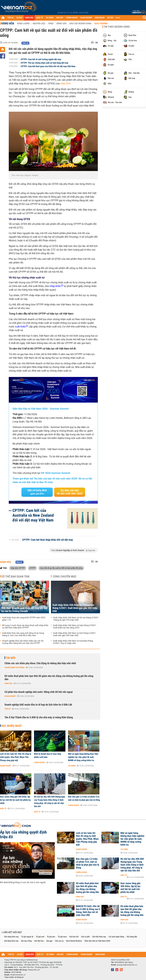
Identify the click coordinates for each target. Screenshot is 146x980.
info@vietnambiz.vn (18, 975)
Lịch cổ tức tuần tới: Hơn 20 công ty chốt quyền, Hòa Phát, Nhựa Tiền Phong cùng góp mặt (16, 757)
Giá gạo (49, 941)
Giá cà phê (85, 937)
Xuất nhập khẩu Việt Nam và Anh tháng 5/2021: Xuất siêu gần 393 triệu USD (75, 634)
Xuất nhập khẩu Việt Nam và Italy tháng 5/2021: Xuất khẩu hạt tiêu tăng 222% (75, 627)
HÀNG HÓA (29, 18)
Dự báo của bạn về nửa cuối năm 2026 (70, 492)
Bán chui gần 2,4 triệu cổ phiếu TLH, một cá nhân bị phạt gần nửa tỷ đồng (84, 798)
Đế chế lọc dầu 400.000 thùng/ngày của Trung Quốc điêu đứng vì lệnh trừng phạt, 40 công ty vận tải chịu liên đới (49, 802)
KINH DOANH (100, 18)
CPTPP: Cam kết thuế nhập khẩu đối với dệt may (48, 540)
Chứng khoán (39, 763)
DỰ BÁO (19, 18)
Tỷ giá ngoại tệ (27, 937)
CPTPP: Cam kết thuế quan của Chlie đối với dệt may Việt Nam (48, 66)
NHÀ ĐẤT (60, 18)
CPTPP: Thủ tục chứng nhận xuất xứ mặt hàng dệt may (45, 63)
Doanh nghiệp (10, 696)
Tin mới (11, 658)
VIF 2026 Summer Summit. (56, 473)
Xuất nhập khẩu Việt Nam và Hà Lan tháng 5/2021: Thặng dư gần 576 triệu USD (76, 619)
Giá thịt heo (39, 941)
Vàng (51, 24)
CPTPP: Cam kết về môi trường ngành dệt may (41, 59)
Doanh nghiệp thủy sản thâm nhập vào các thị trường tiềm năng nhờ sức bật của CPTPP (23, 642)
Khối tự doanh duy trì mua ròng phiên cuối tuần (48, 755)
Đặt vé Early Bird (37, 492)
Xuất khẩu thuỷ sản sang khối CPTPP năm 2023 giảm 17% (24, 619)
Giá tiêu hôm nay (99, 937)
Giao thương (101, 24)
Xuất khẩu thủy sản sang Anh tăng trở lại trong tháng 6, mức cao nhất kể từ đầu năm (23, 634)
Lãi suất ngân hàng (116, 937)
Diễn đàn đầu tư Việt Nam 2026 (97, 941)
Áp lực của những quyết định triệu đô (23, 835)
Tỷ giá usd (40, 937)
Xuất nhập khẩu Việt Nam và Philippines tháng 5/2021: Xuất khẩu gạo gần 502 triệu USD (75, 608)
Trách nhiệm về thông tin (14, 977)
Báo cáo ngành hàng (80, 24)
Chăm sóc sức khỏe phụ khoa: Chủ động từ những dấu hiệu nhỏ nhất (40, 663)
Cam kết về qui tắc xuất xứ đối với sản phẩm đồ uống (61, 568)
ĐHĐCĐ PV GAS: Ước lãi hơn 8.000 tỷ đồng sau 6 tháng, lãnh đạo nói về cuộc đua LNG (88, 911)
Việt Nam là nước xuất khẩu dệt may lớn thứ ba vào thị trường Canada (24, 610)
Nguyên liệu (39, 24)
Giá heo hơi (74, 937)
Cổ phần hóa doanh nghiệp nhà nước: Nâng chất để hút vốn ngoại (39, 692)
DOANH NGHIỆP (86, 18)
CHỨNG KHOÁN (72, 18)
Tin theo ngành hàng (117, 27)
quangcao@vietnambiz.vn (127, 965)
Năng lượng (23, 24)
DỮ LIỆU (110, 18)
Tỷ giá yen (51, 937)
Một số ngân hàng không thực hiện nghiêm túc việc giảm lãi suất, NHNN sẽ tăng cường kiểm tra (83, 757)
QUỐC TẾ (39, 18)
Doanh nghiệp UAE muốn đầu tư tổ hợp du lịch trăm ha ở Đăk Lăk (38, 705)
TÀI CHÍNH (50, 18)
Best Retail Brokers (74, 941)
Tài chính (72, 766)
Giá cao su (59, 941)
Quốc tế (3, 809)
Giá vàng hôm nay (11, 937)
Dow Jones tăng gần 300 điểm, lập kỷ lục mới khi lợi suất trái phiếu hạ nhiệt (15, 800)
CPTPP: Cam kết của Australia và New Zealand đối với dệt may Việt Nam (33, 515)
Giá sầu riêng (26, 941)
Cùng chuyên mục (65, 576)
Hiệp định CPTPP (18, 568)
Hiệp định (65, 84)
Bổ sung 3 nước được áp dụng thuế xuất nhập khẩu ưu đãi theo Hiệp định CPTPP (25, 627)
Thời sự (8, 709)
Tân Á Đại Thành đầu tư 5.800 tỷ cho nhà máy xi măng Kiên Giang (39, 717)
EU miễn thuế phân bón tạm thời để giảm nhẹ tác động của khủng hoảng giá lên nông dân (49, 678)
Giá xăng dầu (132, 937)
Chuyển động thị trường (14, 668)
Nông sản (61, 24)
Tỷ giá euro (62, 937)
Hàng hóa (8, 23)
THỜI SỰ (10, 18)
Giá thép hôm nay (11, 941)
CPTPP (32, 568)
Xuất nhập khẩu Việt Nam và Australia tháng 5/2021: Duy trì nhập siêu (73, 642)
